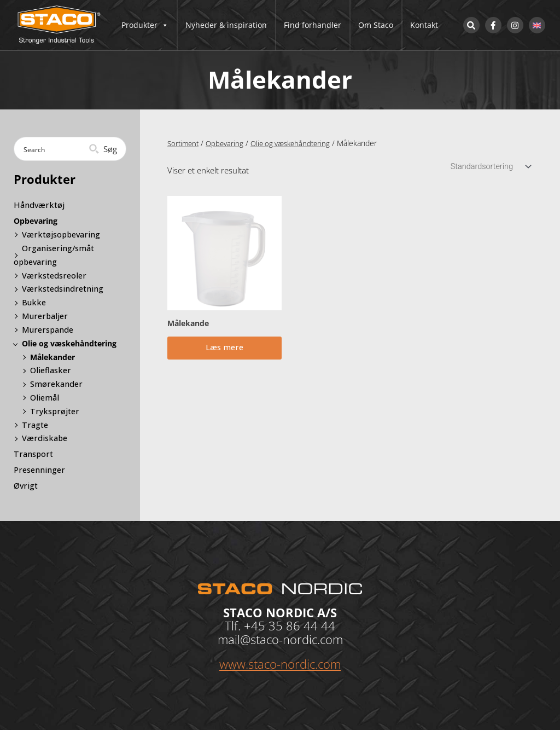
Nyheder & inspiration (226, 25)
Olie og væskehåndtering (297, 143)
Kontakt (424, 25)
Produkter (145, 25)
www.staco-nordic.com (280, 663)
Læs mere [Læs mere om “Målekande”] (224, 351)
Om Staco (376, 25)
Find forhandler (313, 25)
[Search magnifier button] (104, 149)
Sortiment (184, 143)
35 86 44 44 (302, 625)
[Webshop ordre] (488, 167)
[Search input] (56, 149)
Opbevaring (228, 143)
